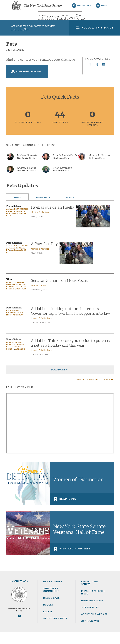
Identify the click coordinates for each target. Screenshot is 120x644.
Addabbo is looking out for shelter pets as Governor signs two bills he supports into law (71, 323)
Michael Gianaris (27, 167)
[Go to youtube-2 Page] (19, 627)
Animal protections (17, 221)
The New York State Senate (43, 8)
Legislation (43, 209)
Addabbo (18, 327)
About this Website (94, 626)
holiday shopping (16, 356)
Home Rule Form (92, 612)
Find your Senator (29, 83)
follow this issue (98, 32)
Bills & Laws (55, 21)
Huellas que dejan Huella (53, 219)
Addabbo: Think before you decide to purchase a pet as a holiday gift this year (71, 355)
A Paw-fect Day (44, 256)
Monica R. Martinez (100, 167)
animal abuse (19, 225)
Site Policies (90, 619)
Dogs (18, 301)
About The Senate (92, 21)
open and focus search (105, 21)
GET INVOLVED (90, 633)
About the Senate (55, 630)
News (17, 209)
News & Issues (19, 21)
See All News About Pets (93, 391)
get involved (85, 8)
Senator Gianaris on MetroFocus (59, 292)
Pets (9, 227)
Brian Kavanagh (62, 180)
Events (73, 21)
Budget (48, 617)
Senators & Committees (37, 21)
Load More (58, 381)
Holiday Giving (14, 354)
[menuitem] (19, 21)
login (104, 8)
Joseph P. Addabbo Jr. (65, 167)
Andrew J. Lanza (27, 180)
